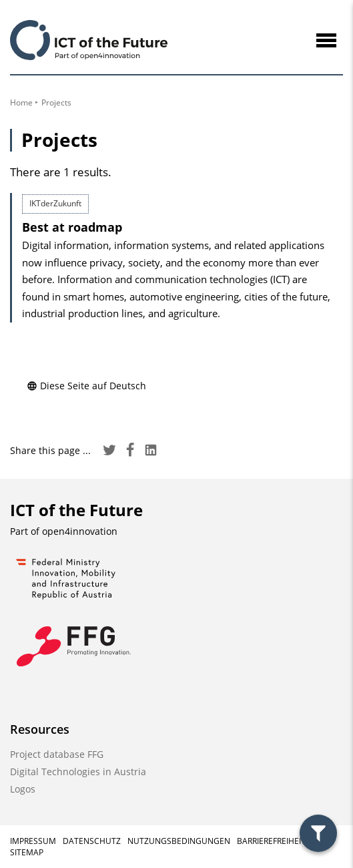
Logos (23, 789)
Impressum (33, 841)
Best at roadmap (72, 227)
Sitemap (27, 852)
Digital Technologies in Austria (78, 772)
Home (21, 102)
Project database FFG (57, 754)
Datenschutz (92, 841)
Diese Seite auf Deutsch (86, 386)
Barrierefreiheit (271, 841)
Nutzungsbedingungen (179, 841)
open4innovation (80, 531)
